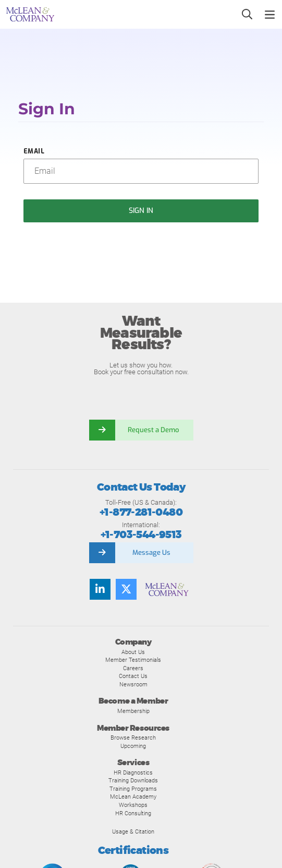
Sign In (141, 211)
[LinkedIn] (100, 589)
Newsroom (133, 684)
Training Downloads (133, 780)
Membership (133, 711)
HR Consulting (133, 813)
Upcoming (133, 746)
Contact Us (133, 676)
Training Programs (133, 789)
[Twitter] (126, 589)
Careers (133, 668)
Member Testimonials (133, 660)
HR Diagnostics (133, 772)
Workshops (133, 805)
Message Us (151, 552)
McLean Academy (133, 796)
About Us (133, 652)
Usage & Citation (133, 831)
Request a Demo (154, 430)
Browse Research (133, 738)
